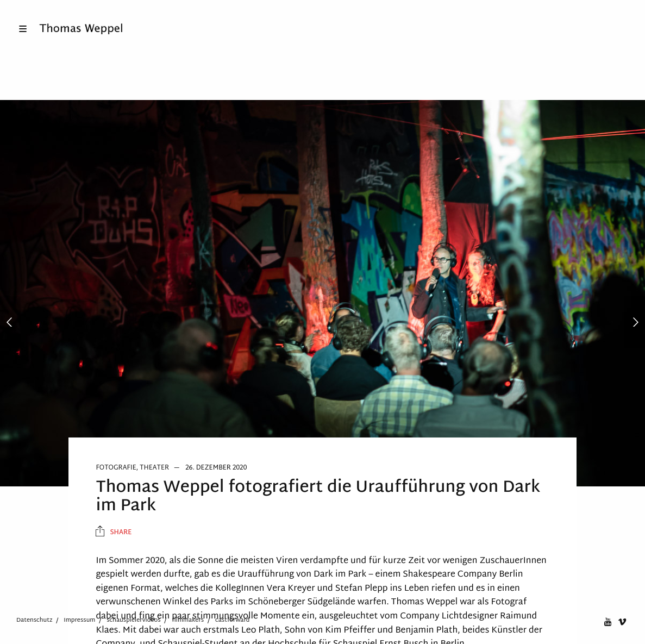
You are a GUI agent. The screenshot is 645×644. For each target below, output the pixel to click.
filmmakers (188, 620)
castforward (233, 620)
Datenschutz (35, 620)
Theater (154, 468)
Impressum (79, 620)
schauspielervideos (133, 620)
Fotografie (116, 468)
